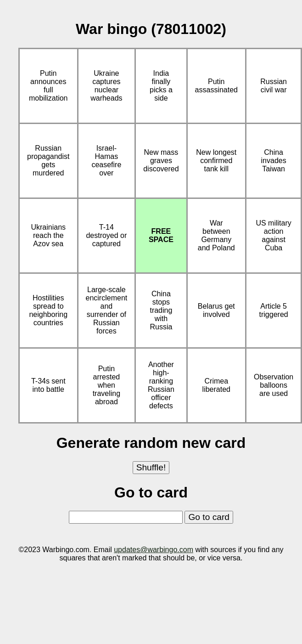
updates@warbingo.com (154, 550)
